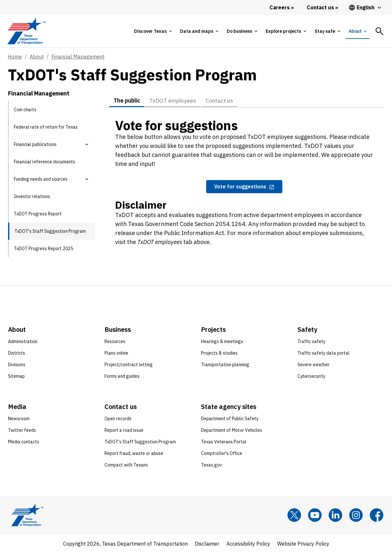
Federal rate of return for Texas (46, 127)
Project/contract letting (129, 365)
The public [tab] (127, 100)
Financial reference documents (45, 162)
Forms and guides (122, 376)
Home (15, 57)
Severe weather (314, 365)
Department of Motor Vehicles (232, 430)
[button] (87, 144)
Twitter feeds (22, 430)
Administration (23, 341)
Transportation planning (225, 365)
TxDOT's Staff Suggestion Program (140, 442)
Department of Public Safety (230, 419)
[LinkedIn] (335, 515)
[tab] (153, 31)
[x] (294, 515)
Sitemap (16, 376)
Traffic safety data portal (324, 353)
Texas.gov (211, 465)
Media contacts (24, 442)
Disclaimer (207, 544)
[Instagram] (356, 515)
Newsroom (19, 419)
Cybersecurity (311, 376)
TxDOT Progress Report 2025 (43, 249)
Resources (115, 341)
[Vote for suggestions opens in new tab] (244, 187)
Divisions (17, 365)
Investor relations (32, 196)
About (37, 57)
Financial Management (78, 57)
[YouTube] (315, 515)
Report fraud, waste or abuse (134, 453)
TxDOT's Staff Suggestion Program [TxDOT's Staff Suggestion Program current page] (50, 231)
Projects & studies (219, 353)
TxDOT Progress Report (38, 214)
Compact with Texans (126, 465)
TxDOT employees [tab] (175, 100)
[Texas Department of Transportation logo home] (27, 31)
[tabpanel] (244, 186)
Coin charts (25, 110)
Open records (118, 419)
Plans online (116, 353)
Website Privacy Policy (303, 544)
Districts (17, 353)
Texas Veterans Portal (224, 442)
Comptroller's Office (222, 453)
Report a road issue (124, 430)
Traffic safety (311, 341)
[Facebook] (377, 515)
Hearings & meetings (222, 341)
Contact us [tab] (223, 100)
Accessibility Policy (248, 544)
